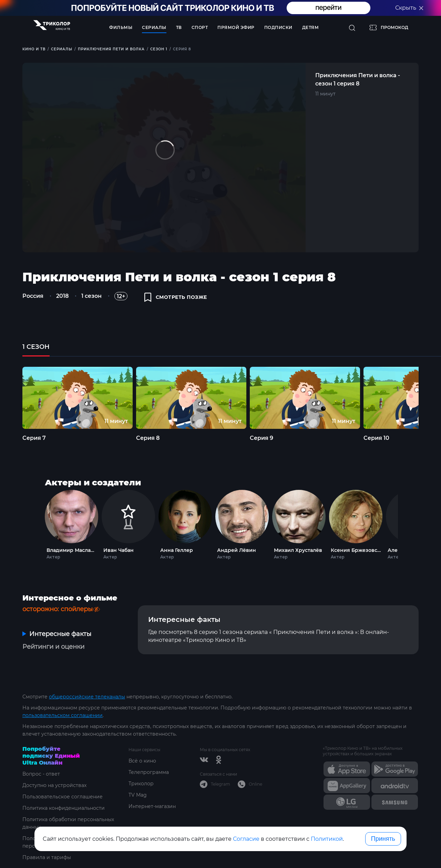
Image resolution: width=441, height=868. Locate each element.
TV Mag (138, 795)
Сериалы (154, 27)
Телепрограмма (149, 772)
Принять (383, 839)
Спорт (200, 27)
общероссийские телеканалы (87, 697)
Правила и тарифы (47, 857)
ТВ (179, 27)
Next (407, 523)
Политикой (327, 839)
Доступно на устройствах (54, 785)
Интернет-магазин (152, 806)
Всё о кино (142, 761)
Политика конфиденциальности (64, 808)
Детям (311, 27)
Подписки (278, 27)
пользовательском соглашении (63, 715)
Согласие (246, 839)
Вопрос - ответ (41, 774)
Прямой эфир (236, 27)
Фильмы (121, 27)
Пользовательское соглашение (63, 797)
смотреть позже (176, 297)
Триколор (141, 784)
